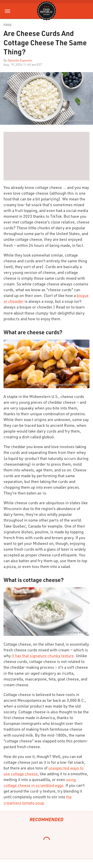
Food (8, 25)
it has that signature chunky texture (42, 656)
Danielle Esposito (20, 60)
